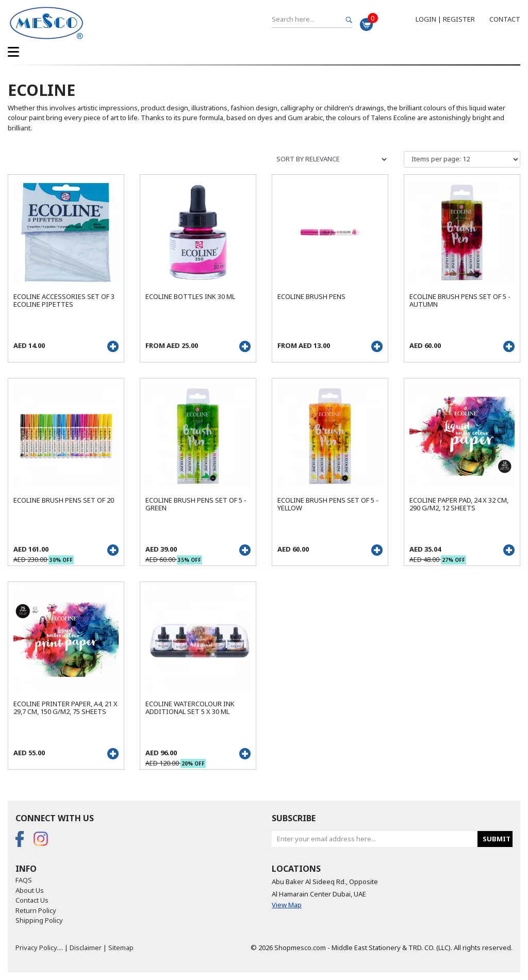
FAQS (24, 880)
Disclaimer (86, 948)
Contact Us (32, 900)
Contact (505, 19)
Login (426, 19)
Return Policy (36, 910)
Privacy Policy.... (39, 948)
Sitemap (121, 948)
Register (459, 19)
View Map (287, 905)
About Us (30, 890)
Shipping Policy (39, 920)
